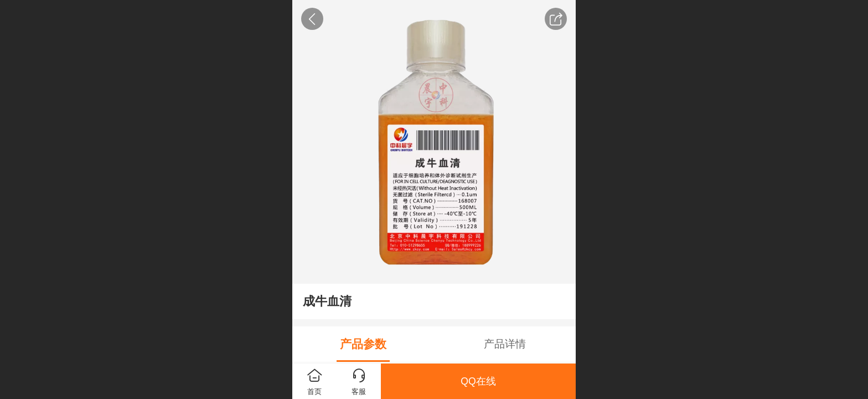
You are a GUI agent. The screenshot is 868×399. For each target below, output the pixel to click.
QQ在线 (478, 381)
